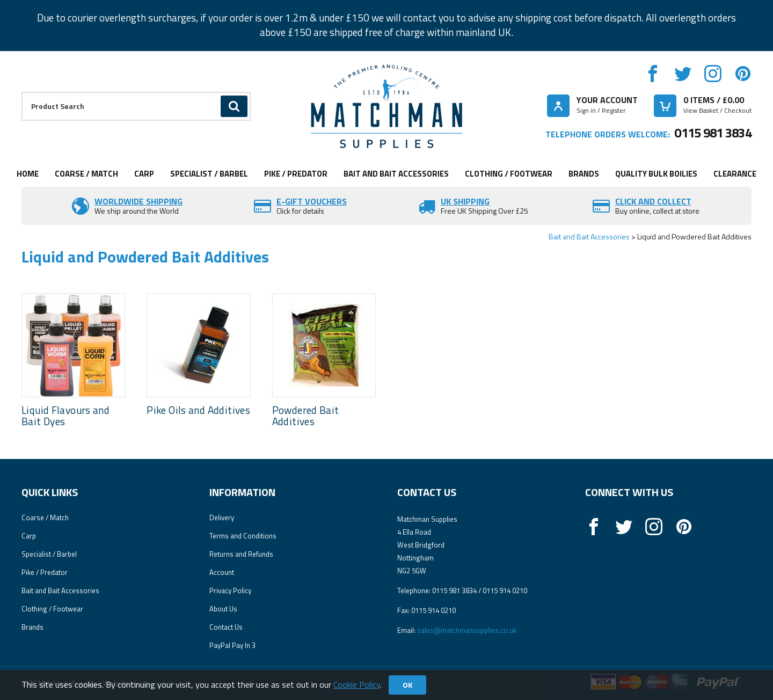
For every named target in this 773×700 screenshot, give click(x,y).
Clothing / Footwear (509, 174)
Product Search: (22, 92)
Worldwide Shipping (138, 201)
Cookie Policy (357, 684)
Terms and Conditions (243, 536)
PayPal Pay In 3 (232, 645)
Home (28, 174)
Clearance (735, 174)
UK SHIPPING (465, 201)
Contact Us (226, 627)
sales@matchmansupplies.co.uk (467, 630)
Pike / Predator (296, 174)
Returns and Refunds (241, 554)
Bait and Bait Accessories (396, 174)
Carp (144, 174)
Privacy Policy (230, 590)
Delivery (222, 517)
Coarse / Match (86, 174)
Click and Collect (653, 201)
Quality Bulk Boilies (656, 174)
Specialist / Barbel (209, 174)
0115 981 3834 (713, 133)
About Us (223, 609)
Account (222, 572)
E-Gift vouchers (312, 201)
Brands (584, 174)
